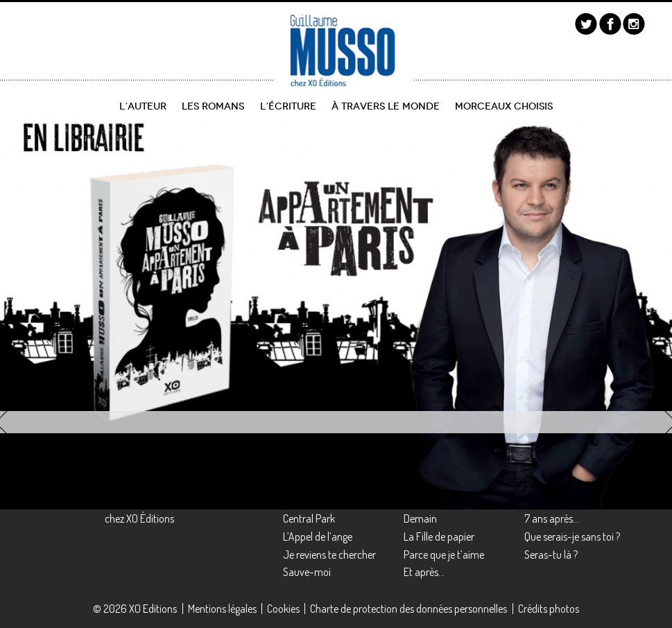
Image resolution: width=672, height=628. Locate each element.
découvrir (60, 379)
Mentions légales (222, 609)
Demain (420, 518)
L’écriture (288, 106)
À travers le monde (386, 106)
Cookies (283, 609)
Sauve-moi (307, 572)
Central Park (309, 518)
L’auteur (143, 106)
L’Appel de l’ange (318, 537)
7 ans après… (552, 518)
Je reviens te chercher (329, 555)
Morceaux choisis (504, 106)
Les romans (213, 106)
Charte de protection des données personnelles (408, 609)
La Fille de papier (439, 537)
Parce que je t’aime (444, 555)
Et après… (424, 572)
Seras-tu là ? (551, 555)
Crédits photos (549, 609)
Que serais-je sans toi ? (572, 537)
